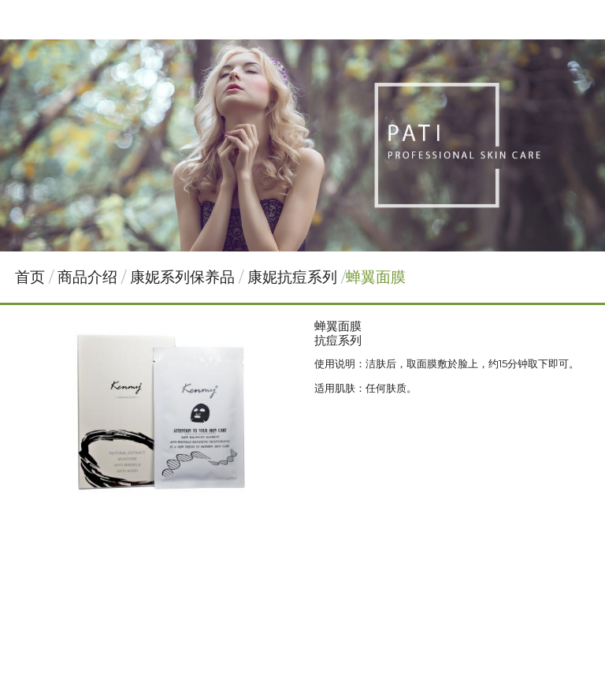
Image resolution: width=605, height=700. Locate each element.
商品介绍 (89, 277)
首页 (30, 277)
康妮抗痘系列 (292, 277)
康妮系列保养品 (182, 277)
